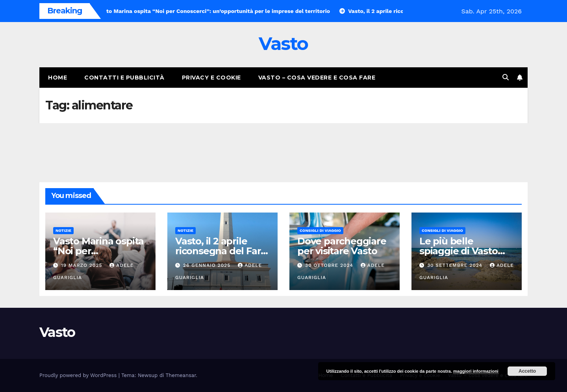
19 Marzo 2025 (82, 265)
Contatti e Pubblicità (124, 78)
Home (57, 78)
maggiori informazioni (476, 371)
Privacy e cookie (211, 78)
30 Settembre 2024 (456, 265)
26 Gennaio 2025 (208, 265)
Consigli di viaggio (320, 230)
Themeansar (181, 375)
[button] (506, 77)
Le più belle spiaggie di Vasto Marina (459, 251)
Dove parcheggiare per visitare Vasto (342, 246)
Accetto (527, 371)
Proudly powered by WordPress (79, 375)
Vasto (283, 43)
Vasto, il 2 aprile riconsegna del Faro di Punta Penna (221, 251)
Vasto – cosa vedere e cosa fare (317, 78)
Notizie (63, 230)
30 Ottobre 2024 (330, 265)
